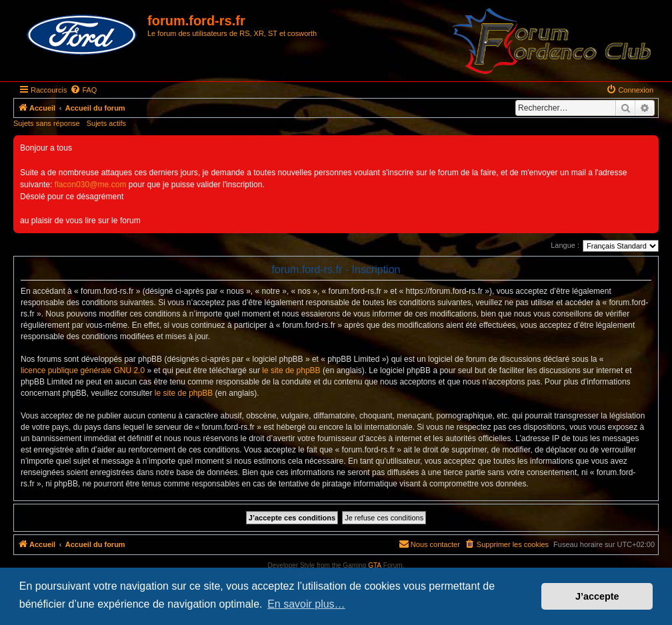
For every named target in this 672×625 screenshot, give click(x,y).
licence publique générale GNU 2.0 (83, 370)
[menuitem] (83, 90)
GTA (375, 565)
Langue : (565, 245)
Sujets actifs (106, 123)
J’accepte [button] (597, 596)
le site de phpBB (291, 370)
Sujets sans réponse (47, 123)
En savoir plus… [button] (306, 604)
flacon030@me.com (91, 185)
